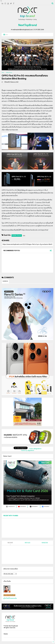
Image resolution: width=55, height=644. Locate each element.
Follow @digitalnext (35, 449)
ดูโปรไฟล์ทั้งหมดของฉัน (10, 598)
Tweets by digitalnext (28, 450)
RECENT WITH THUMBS (11, 516)
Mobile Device (9, 73)
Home (3, 73)
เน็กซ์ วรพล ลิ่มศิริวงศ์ (9, 595)
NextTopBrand (28, 25)
